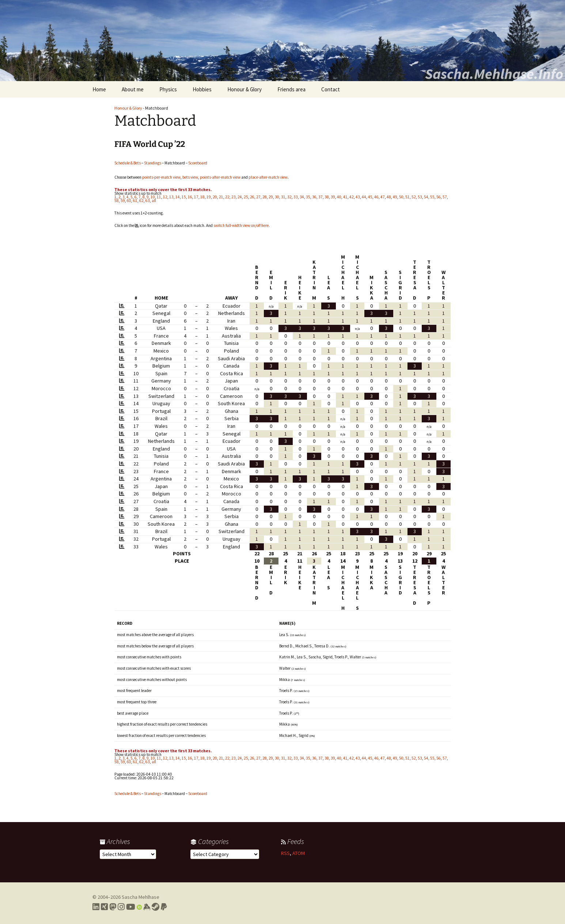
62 (141, 201)
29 (271, 197)
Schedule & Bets (128, 163)
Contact (331, 89)
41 (345, 197)
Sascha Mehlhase (141, 897)
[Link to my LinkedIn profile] (96, 907)
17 (196, 197)
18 (202, 197)
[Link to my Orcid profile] (139, 907)
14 (178, 197)
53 (420, 197)
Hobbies (202, 89)
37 (321, 197)
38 (327, 197)
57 (445, 197)
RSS (285, 853)
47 (383, 197)
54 (426, 197)
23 (234, 197)
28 (265, 197)
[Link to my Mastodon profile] (113, 907)
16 (190, 197)
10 (153, 197)
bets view (190, 177)
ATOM (299, 853)
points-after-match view (220, 177)
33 (296, 197)
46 (376, 197)
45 (370, 197)
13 (171, 197)
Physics (168, 89)
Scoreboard (198, 163)
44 (364, 197)
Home (99, 89)
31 (283, 197)
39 (333, 197)
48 (389, 197)
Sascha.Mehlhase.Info (494, 74)
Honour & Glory (244, 89)
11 (159, 197)
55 (432, 197)
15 (184, 197)
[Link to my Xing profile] (104, 907)
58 (117, 201)
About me (133, 89)
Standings (153, 163)
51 (407, 197)
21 (221, 197)
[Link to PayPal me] (164, 907)
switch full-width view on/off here (241, 225)
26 (252, 197)
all (154, 201)
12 (165, 197)
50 (401, 197)
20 (215, 197)
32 (289, 197)
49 (395, 197)
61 (135, 201)
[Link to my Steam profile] (156, 907)
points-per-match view (161, 177)
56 (439, 197)
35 (308, 197)
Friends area (291, 89)
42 (352, 197)
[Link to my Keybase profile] (147, 907)
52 (414, 197)
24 (240, 197)
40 (339, 197)
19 (209, 197)
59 (123, 201)
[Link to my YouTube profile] (131, 907)
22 (227, 197)
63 (148, 201)
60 (129, 201)
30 (277, 197)
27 (258, 197)
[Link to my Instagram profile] (121, 907)
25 (246, 197)
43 (358, 197)
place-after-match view (268, 177)
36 (314, 197)
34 (302, 197)
